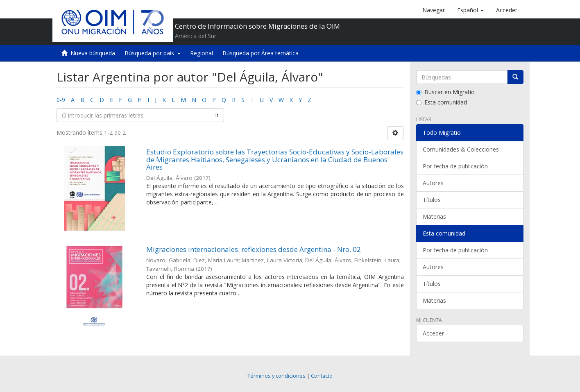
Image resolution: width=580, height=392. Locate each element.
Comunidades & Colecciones (461, 149)
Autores (433, 183)
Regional (202, 53)
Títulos (432, 200)
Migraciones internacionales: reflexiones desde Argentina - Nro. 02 (254, 249)
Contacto (322, 376)
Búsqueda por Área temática (261, 53)
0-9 (61, 100)
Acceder (433, 333)
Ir (217, 115)
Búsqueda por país (153, 53)
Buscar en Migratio (445, 92)
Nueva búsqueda (93, 53)
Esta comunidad (442, 102)
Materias (434, 216)
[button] (470, 10)
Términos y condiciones (276, 376)
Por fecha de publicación (455, 166)
